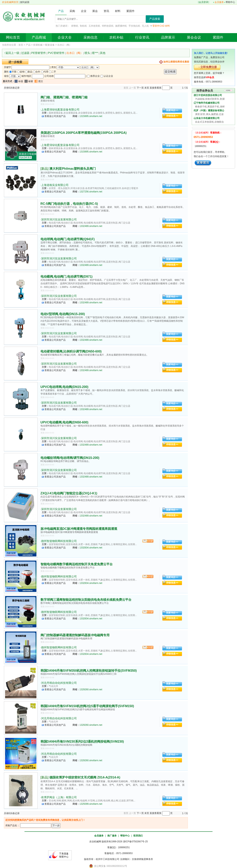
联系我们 (138, 836)
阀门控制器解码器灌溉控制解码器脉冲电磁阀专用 (75, 635)
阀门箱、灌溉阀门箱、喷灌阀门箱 (64, 97)
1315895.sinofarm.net (91, 116)
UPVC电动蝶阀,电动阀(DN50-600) (64, 422)
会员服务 (219, 2)
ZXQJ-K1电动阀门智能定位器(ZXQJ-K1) (69, 493)
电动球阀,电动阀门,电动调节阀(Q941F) (68, 239)
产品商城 (39, 37)
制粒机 (83, 26)
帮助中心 (230, 2)
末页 (147, 88)
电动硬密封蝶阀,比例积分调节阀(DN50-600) (71, 351)
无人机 (145, 26)
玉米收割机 (94, 26)
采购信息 (90, 37)
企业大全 (65, 37)
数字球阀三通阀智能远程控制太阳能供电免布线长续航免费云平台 (86, 600)
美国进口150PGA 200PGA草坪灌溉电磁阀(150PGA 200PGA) (84, 133)
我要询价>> (172, 110)
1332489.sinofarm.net (91, 226)
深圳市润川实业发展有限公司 (59, 219)
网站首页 (13, 37)
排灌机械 (38, 45)
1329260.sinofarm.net (91, 690)
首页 (21, 45)
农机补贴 (116, 37)
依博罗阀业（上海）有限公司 (59, 797)
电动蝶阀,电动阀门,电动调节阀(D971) (67, 277)
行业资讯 (142, 37)
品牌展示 (168, 37)
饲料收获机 (108, 26)
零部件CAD (158, 26)
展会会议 (194, 37)
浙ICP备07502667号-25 (135, 842)
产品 (28, 45)
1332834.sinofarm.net (91, 548)
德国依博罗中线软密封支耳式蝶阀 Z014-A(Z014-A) (85, 777)
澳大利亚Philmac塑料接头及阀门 (73, 169)
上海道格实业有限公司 (55, 185)
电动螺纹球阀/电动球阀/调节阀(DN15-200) (70, 458)
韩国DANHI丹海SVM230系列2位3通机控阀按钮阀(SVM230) (82, 742)
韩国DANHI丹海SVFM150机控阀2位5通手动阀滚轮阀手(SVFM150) (87, 706)
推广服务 (112, 836)
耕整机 (75, 26)
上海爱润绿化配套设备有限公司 (60, 110)
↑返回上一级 (12, 53)
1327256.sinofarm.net (91, 192)
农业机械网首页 (10, 2)
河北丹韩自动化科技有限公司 (59, 683)
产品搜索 (155, 19)
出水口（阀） (64, 45)
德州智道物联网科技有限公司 (59, 541)
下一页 (140, 88)
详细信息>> (172, 116)
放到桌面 (25, 2)
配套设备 (50, 45)
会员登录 (204, 2)
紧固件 (218, 37)
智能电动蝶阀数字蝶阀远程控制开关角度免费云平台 (77, 564)
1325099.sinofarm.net (91, 804)
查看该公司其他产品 (55, 116)
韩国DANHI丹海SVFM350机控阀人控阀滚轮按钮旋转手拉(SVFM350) (89, 671)
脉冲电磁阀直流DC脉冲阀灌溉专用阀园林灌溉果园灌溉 (79, 529)
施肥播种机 (121, 26)
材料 (167, 26)
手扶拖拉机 (134, 26)
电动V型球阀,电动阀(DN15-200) (63, 314)
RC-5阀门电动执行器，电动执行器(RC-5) (69, 204)
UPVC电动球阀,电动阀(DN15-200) (64, 387)
